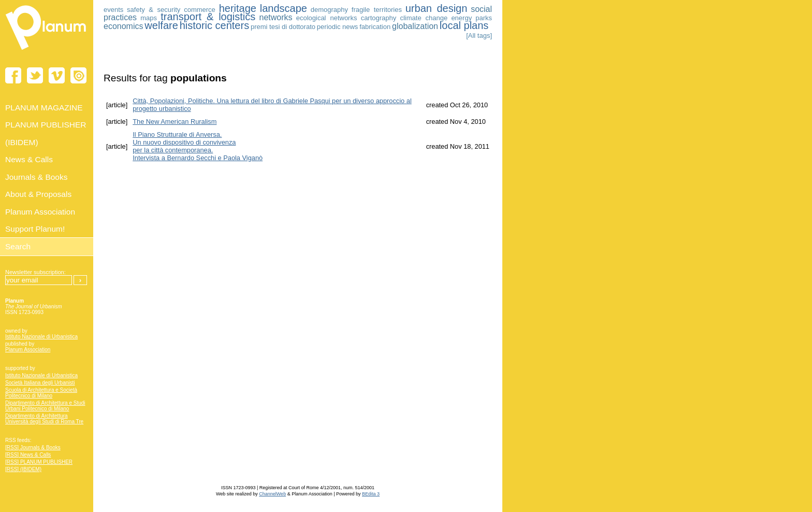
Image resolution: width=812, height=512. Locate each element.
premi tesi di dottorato (283, 27)
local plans (464, 25)
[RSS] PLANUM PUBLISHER (39, 462)
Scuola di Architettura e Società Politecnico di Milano (41, 393)
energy (461, 18)
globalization (415, 26)
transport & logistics (208, 17)
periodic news (338, 27)
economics (123, 26)
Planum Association (28, 350)
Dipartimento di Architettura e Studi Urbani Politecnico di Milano (45, 406)
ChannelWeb (272, 494)
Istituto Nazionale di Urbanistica (41, 337)
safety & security (154, 10)
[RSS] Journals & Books (33, 447)
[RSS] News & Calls (28, 455)
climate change (424, 18)
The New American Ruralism (175, 122)
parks (484, 18)
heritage (238, 8)
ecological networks (327, 18)
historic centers (215, 25)
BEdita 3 (371, 494)
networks (275, 17)
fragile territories (377, 10)
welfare (161, 25)
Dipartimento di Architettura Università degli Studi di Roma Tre (44, 419)
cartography (379, 18)
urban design (437, 8)
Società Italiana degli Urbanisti (40, 383)
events (113, 10)
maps (149, 18)
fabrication (375, 27)
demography (329, 10)
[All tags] (479, 35)
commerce (200, 10)
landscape (284, 8)
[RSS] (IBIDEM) (23, 469)
